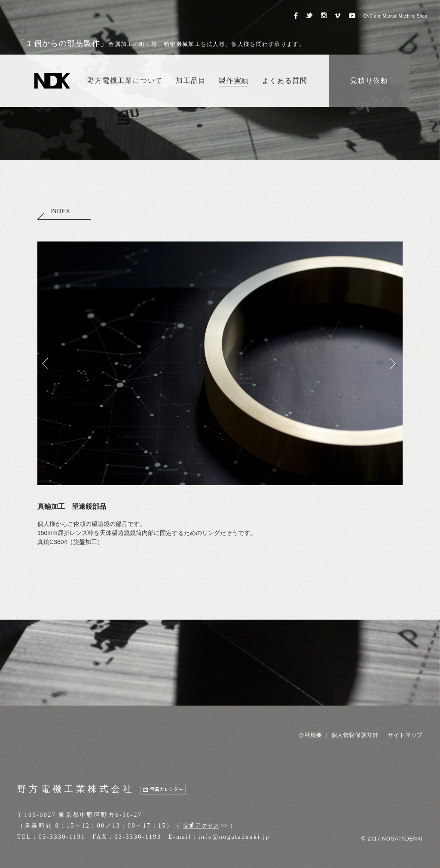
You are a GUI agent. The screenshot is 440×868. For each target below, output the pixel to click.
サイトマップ (405, 735)
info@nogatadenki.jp (234, 837)
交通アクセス (201, 826)
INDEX (54, 211)
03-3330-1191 (62, 837)
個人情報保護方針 (355, 735)
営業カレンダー (167, 790)
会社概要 (310, 735)
